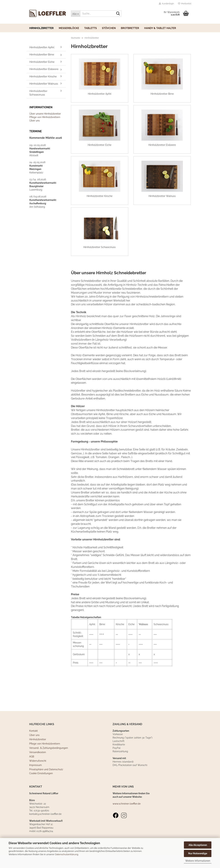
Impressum (35, 778)
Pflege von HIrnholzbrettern (45, 117)
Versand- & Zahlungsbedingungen (49, 761)
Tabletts (90, 28)
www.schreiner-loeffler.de (127, 817)
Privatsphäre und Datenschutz (46, 783)
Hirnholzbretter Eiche (42, 62)
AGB (32, 770)
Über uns (35, 121)
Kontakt (34, 744)
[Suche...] (76, 14)
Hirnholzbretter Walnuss (44, 84)
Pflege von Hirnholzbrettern (45, 757)
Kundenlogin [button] (166, 4)
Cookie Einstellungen (41, 787)
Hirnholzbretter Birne (42, 55)
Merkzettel (185, 4)
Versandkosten (38, 765)
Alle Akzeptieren (198, 845)
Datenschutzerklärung (67, 854)
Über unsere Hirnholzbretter (45, 114)
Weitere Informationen (198, 861)
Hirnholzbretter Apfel (42, 47)
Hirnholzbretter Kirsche (43, 76)
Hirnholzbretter (41, 28)
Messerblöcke (69, 28)
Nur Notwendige (198, 853)
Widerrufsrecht (38, 774)
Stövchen (109, 28)
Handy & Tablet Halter (160, 28)
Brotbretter (130, 28)
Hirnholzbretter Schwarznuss (38, 93)
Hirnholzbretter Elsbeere (44, 69)
